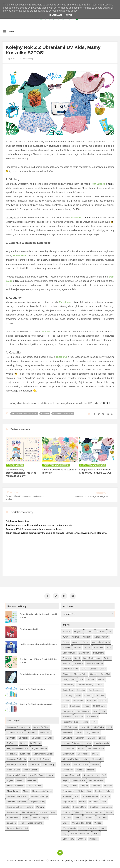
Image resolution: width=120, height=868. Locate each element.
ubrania (45, 414)
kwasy (50, 774)
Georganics (68, 710)
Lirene (102, 737)
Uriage (66, 822)
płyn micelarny (29, 811)
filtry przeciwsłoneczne (25, 414)
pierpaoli (94, 838)
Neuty (65, 785)
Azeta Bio (98, 647)
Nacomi (91, 769)
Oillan (74, 785)
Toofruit (78, 817)
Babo (109, 647)
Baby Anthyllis (69, 652)
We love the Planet (81, 822)
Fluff (65, 705)
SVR (104, 801)
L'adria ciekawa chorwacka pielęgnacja (38, 643)
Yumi (103, 827)
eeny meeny (68, 838)
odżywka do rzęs (39, 795)
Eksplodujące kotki (29, 628)
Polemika (67, 795)
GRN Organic (99, 705)
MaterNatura (68, 753)
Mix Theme (79, 860)
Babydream (98, 652)
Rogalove (94, 801)
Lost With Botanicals (72, 742)
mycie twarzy (13, 790)
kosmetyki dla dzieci (43, 753)
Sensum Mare (79, 806)
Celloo (103, 668)
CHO (84, 668)
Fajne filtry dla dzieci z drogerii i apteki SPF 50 (38, 615)
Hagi (103, 710)
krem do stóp (13, 769)
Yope (82, 827)
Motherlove (68, 769)
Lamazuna (67, 737)
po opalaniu (13, 811)
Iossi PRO (67, 732)
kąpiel (10, 779)
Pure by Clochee (90, 795)
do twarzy (12, 742)
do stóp (49, 737)
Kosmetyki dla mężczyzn (18, 726)
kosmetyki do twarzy (39, 758)
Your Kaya (93, 827)
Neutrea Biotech (96, 779)
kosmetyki (25, 753)
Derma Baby (68, 684)
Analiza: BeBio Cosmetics (32, 688)
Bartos (107, 657)
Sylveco (77, 811)
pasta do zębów (15, 806)
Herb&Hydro (92, 716)
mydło (26, 790)
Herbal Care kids (70, 721)
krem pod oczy (36, 774)
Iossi (110, 726)
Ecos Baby (67, 694)
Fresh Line (75, 705)
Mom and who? (81, 763)
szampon (11, 822)
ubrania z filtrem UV (63, 414)
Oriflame (108, 785)
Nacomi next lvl (91, 774)
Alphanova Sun (101, 636)
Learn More (56, 15)
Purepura (106, 795)
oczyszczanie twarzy (42, 790)
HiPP (94, 721)
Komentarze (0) (27, 59)
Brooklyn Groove (70, 668)
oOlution (82, 838)
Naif (104, 774)
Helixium (79, 716)
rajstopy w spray (47, 811)
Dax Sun (90, 678)
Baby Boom (84, 652)
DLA (81, 678)
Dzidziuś (81, 689)
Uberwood (89, 817)
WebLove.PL (107, 860)
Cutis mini (105, 673)
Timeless (67, 817)
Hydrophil (85, 726)
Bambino (67, 657)
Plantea (99, 790)
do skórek (36, 737)
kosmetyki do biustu (16, 758)
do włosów (35, 742)
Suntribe (66, 811)
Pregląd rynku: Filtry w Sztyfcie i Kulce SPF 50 (38, 660)
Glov (95, 710)
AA (110, 631)
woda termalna (35, 822)
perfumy (40, 806)
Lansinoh (80, 737)
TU (13, 146)
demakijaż (32, 732)
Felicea (103, 700)
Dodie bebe (68, 689)
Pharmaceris (68, 790)
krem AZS (34, 763)
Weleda (98, 822)
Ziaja (65, 833)
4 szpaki (67, 631)
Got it (69, 15)
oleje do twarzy (37, 801)
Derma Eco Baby (85, 684)
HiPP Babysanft (70, 726)
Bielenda (79, 662)
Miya (86, 758)
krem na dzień (30, 769)
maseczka (32, 779)
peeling (29, 806)
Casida (93, 668)
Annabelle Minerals (101, 641)
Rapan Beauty (69, 801)
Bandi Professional (92, 657)
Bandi (77, 657)
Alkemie (76, 636)
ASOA (65, 636)
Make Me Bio (69, 748)
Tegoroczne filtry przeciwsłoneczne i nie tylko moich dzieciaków (21, 473)
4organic (78, 631)
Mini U (95, 753)
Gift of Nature (83, 710)
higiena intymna (39, 748)
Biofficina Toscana (95, 662)
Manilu (81, 748)
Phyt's (81, 790)
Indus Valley (98, 726)
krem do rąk (49, 763)
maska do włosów (15, 785)
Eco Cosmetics (95, 689)
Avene (87, 647)
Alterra (66, 641)
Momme (95, 763)
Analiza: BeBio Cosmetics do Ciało (36, 703)
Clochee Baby (80, 673)
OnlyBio (84, 785)
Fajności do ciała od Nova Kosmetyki (37, 673)
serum (26, 817)
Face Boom (78, 700)
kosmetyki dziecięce (16, 763)
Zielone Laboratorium (80, 833)
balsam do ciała (41, 726)
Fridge (86, 705)
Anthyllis (66, 647)
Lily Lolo (92, 737)
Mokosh (66, 763)
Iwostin (79, 732)
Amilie (86, 641)
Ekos (78, 694)
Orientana (96, 785)
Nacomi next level (71, 774)
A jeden (89, 631)
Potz (77, 795)
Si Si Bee (94, 806)
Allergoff (87, 636)
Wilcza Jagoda (69, 827)
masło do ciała (35, 785)
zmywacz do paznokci (17, 827)
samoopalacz (13, 817)
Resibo (82, 801)
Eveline (66, 700)
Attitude (77, 647)
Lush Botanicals (102, 742)
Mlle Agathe (97, 758)
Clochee (66, 673)
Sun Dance (107, 806)
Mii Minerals (83, 753)
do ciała (11, 737)
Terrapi (109, 811)
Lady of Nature (92, 732)
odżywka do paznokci (17, 795)
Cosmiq (94, 673)
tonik (22, 822)
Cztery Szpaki (69, 678)
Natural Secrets (78, 779)
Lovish (88, 742)
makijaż (20, 779)
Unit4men (102, 817)
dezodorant (45, 732)
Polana (109, 790)
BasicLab (67, 662)
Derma (101, 678)
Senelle (66, 806)
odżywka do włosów (17, 801)
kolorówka (12, 753)
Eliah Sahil (99, 694)
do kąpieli (23, 737)
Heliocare (67, 716)
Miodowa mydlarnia (71, 758)
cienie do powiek (15, 732)
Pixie (89, 790)
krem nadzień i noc (16, 774)
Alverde (76, 641)
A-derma (101, 631)
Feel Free (92, 700)
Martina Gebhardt (96, 748)
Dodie (99, 684)
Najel (65, 779)
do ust (24, 742)
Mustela (80, 769)
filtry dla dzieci (15, 465)
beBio (96, 833)
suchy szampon (40, 817)
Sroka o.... (41, 860)
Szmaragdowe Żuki (94, 811)
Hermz (85, 721)
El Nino (88, 694)
